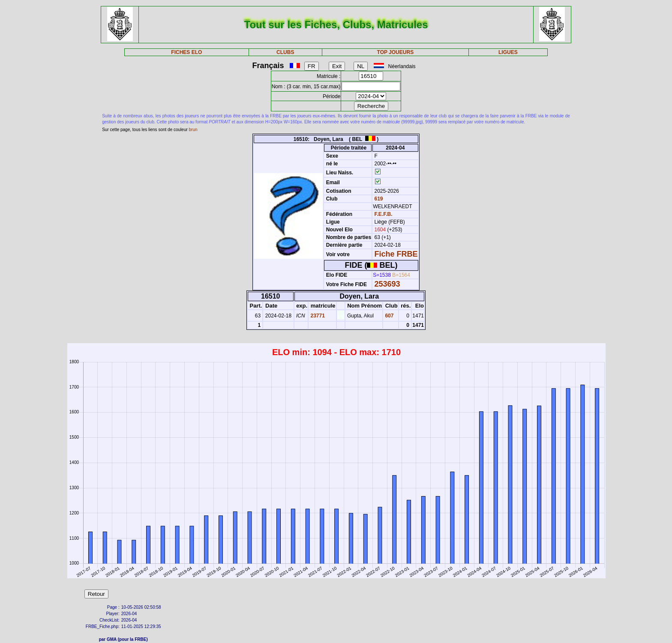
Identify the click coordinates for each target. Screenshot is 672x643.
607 (388, 316)
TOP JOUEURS (396, 52)
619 (378, 199)
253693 (387, 284)
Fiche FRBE (396, 254)
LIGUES (508, 52)
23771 (317, 316)
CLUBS (285, 52)
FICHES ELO (186, 52)
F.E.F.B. (384, 214)
